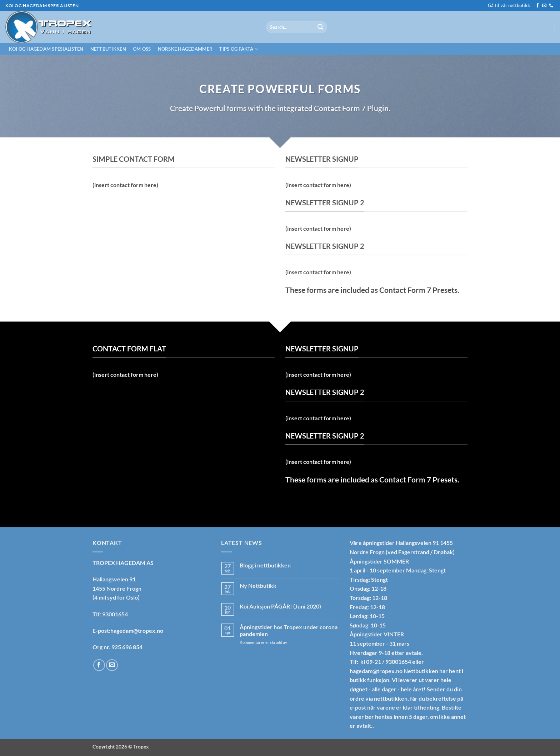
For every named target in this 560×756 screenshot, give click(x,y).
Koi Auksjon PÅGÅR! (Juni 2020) (280, 606)
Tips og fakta (239, 49)
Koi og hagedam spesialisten (46, 49)
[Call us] (551, 6)
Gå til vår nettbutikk (509, 5)
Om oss (142, 49)
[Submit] (320, 27)
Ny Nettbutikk (258, 585)
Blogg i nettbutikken (265, 565)
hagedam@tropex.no (376, 671)
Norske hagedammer (185, 49)
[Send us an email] (544, 6)
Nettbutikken (108, 49)
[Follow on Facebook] (537, 6)
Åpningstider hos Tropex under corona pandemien (289, 630)
